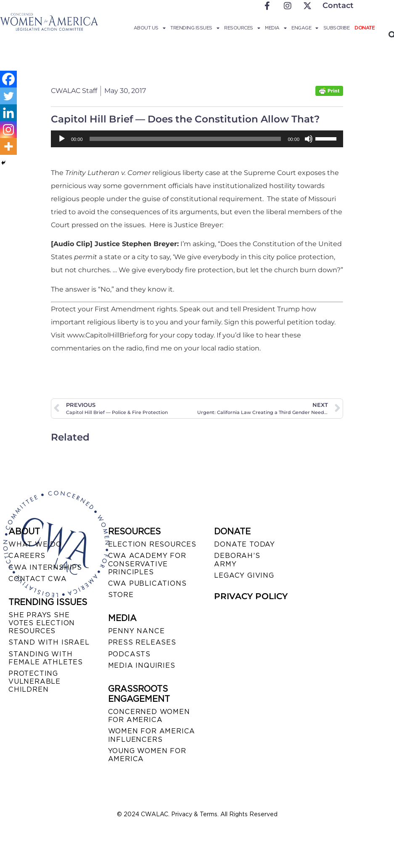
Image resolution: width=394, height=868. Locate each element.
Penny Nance (136, 631)
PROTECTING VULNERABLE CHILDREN (34, 681)
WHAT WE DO (35, 544)
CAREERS (27, 556)
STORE (121, 595)
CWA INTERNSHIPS (45, 567)
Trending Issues (195, 28)
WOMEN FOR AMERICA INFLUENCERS (152, 735)
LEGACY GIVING (244, 575)
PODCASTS (129, 654)
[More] (8, 146)
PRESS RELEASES (142, 642)
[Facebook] (8, 79)
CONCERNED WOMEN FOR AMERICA (149, 716)
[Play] (62, 139)
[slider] (185, 139)
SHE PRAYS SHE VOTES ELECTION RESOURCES (42, 623)
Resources (242, 28)
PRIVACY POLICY (251, 596)
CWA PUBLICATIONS (147, 583)
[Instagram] (8, 130)
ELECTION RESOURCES (152, 544)
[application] (197, 139)
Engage (305, 28)
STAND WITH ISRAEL (49, 642)
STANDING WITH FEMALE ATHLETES (46, 658)
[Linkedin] (8, 113)
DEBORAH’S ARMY (237, 560)
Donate (364, 28)
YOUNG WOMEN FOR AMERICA (147, 755)
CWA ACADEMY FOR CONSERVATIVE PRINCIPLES (147, 564)
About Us (150, 28)
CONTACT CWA (38, 579)
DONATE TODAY (245, 544)
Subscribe (337, 28)
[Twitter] (8, 96)
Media (276, 28)
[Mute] (309, 139)
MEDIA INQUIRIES (142, 665)
